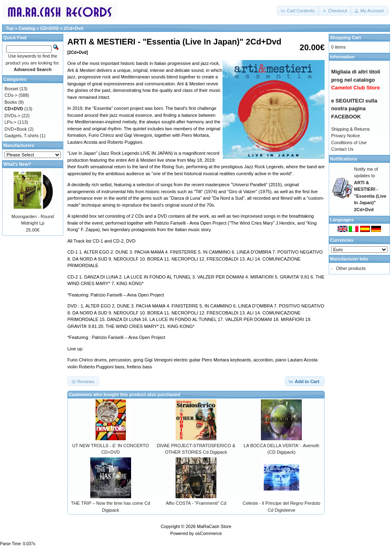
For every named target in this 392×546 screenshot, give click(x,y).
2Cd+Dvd (73, 28)
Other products (351, 268)
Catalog (27, 28)
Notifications (344, 159)
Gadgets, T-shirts (22, 136)
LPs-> (10, 122)
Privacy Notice (345, 136)
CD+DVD (49, 28)
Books (11, 102)
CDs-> (11, 95)
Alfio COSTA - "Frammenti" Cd (196, 503)
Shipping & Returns (351, 129)
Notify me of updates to (370, 189)
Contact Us (342, 149)
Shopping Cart (345, 38)
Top (10, 28)
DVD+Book (16, 129)
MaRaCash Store (214, 526)
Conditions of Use (349, 143)
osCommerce (208, 533)
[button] (298, 11)
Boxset (11, 89)
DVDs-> (12, 116)
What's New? (17, 164)
